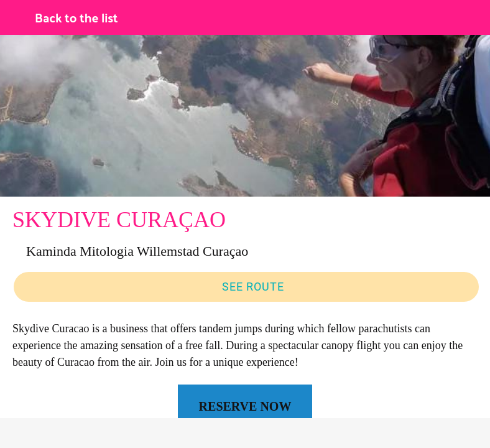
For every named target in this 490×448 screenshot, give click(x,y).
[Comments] (127, 433)
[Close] (17, 17)
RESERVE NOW (245, 406)
